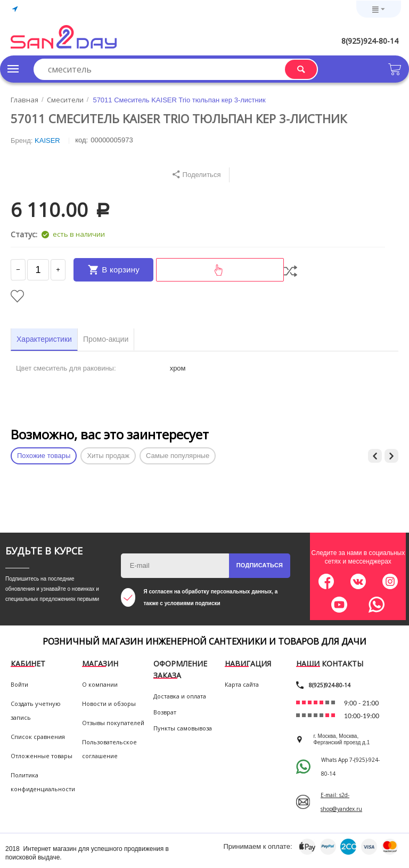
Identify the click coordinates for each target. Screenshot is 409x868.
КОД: (81, 140)
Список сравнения (38, 740)
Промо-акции (106, 342)
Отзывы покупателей (113, 726)
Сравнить (291, 273)
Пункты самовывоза (183, 731)
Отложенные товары (42, 759)
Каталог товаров (13, 69)
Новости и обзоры (109, 707)
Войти (19, 688)
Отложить (17, 299)
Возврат (165, 715)
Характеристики (44, 342)
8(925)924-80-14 (370, 41)
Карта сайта (242, 688)
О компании (100, 688)
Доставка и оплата (180, 699)
